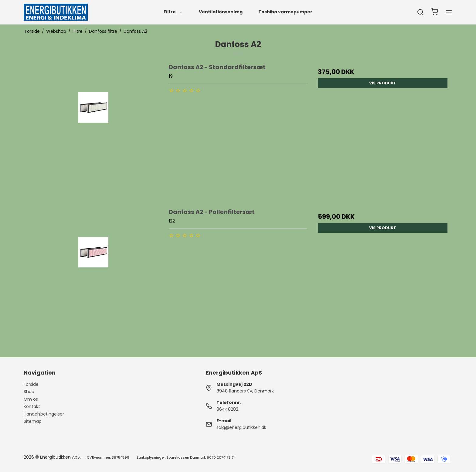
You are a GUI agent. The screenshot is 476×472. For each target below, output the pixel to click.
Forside (31, 384)
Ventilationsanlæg (221, 12)
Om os (31, 399)
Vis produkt (383, 83)
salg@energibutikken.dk (241, 427)
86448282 (227, 409)
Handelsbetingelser (44, 414)
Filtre (173, 12)
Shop (29, 392)
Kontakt (32, 406)
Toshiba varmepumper (285, 12)
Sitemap (33, 421)
